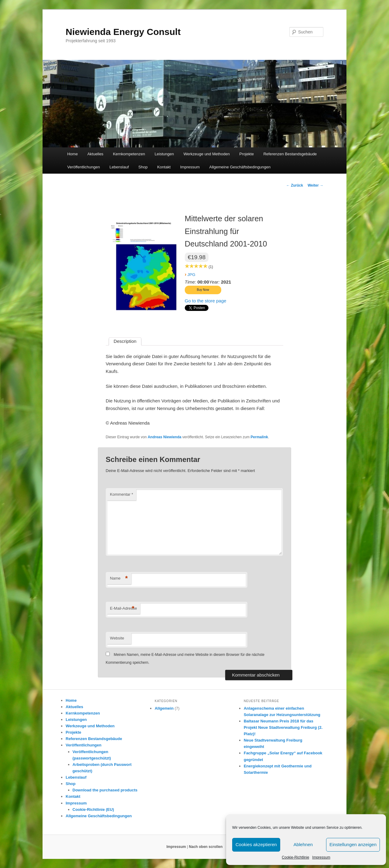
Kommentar (122, 494)
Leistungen (164, 154)
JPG (191, 275)
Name (119, 579)
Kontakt (164, 167)
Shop (143, 167)
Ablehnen (303, 844)
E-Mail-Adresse (124, 609)
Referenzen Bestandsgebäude (290, 154)
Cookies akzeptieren (256, 844)
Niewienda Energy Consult (123, 32)
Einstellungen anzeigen (353, 844)
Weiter (315, 185)
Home (72, 154)
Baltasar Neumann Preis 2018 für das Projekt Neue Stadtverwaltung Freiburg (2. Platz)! (283, 727)
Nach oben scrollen (206, 847)
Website (117, 638)
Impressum (321, 857)
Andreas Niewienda (165, 437)
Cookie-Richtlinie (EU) (93, 809)
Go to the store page (206, 301)
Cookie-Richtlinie (295, 857)
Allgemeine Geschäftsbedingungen (240, 167)
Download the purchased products (105, 790)
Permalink (259, 437)
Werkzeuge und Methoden (207, 154)
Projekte (247, 154)
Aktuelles (95, 154)
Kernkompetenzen (129, 154)
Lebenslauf (119, 167)
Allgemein (164, 708)
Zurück (295, 185)
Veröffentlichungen (83, 167)
